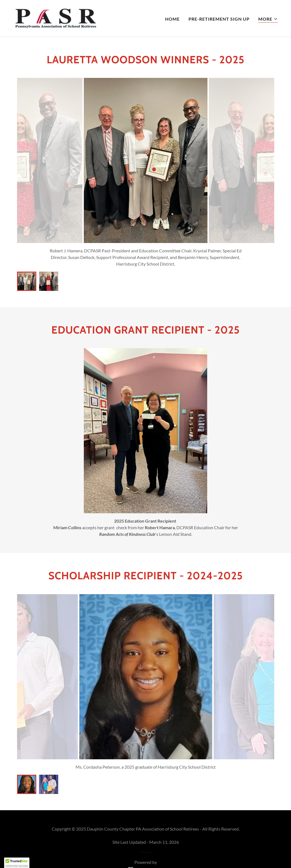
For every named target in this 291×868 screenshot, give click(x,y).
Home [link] (172, 19)
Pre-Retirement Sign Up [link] (219, 19)
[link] (55, 18)
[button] (268, 19)
